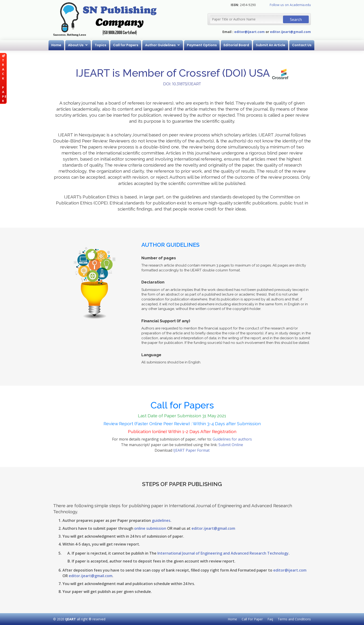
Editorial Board (236, 45)
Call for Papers (126, 45)
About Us (76, 45)
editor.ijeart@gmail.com (290, 32)
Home (56, 45)
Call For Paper (252, 619)
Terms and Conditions (294, 619)
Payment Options (202, 45)
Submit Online (231, 445)
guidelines (161, 520)
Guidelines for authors (232, 439)
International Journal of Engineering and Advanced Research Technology (223, 553)
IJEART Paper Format (191, 450)
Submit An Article (271, 45)
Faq (270, 619)
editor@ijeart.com (249, 32)
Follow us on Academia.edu (290, 5)
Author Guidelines (160, 45)
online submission (150, 528)
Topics (101, 45)
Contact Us (302, 45)
